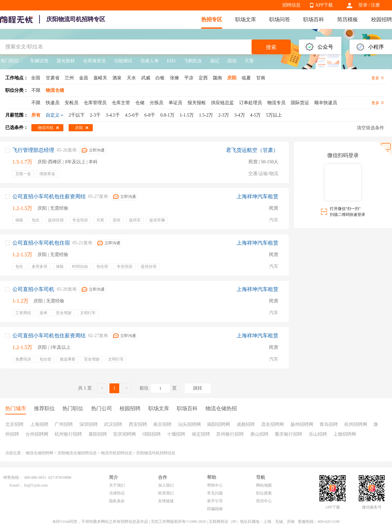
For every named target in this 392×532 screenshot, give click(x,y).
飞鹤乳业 (193, 61)
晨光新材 (66, 61)
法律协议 (117, 493)
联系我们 (166, 493)
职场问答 (280, 19)
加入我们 (166, 485)
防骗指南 (215, 509)
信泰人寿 (150, 61)
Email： (16, 485)
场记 (215, 61)
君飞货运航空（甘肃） (252, 150)
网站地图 (264, 485)
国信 (232, 61)
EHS (171, 61)
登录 (363, 5)
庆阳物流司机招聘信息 (156, 453)
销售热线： (13, 477)
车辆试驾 (39, 61)
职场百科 (314, 19)
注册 (375, 5)
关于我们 (117, 485)
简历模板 (348, 19)
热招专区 (212, 19)
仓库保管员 (94, 61)
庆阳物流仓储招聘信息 (77, 453)
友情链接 (166, 501)
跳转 (198, 388)
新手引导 (215, 501)
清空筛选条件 (370, 128)
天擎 (249, 61)
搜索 (271, 47)
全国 (36, 78)
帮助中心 (215, 485)
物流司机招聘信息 (117, 453)
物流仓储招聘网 (40, 453)
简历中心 (264, 501)
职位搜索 (264, 493)
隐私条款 (117, 501)
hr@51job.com (36, 485)
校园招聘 (382, 19)
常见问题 (215, 493)
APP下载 (324, 5)
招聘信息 (291, 5)
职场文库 (246, 19)
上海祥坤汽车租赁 (257, 196)
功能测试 (123, 61)
